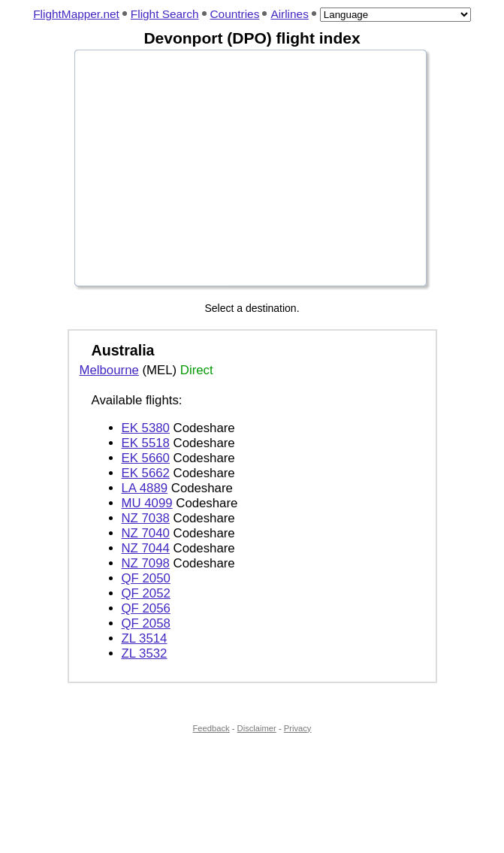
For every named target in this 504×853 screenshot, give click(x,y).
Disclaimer (257, 728)
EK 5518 (146, 443)
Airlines (289, 14)
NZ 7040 (146, 533)
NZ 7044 (146, 548)
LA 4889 (145, 488)
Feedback (211, 728)
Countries (235, 14)
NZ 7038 (146, 518)
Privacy (298, 728)
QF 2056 (146, 608)
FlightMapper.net (76, 14)
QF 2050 (146, 578)
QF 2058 (146, 623)
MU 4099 (147, 503)
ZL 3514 (145, 638)
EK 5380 (146, 428)
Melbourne (109, 370)
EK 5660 (146, 458)
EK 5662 (146, 473)
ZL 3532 (145, 653)
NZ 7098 (146, 563)
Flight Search (165, 14)
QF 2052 (146, 593)
